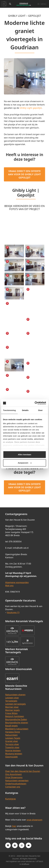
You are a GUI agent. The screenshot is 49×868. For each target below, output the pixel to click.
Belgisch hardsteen (15, 716)
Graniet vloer (12, 741)
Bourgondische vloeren (17, 723)
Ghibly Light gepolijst (31, 108)
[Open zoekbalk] (10, 4)
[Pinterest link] (15, 845)
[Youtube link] (28, 845)
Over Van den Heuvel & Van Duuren (23, 771)
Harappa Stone (13, 732)
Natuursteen (11, 735)
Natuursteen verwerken (17, 781)
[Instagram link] (22, 845)
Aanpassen (25, 463)
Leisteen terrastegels (15, 704)
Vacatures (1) (13, 612)
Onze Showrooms (14, 777)
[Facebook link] (8, 845)
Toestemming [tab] (9, 410)
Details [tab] (25, 410)
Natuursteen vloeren (15, 695)
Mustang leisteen (14, 754)
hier (14, 826)
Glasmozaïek (11, 757)
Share (7, 247)
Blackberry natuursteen (17, 729)
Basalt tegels (11, 726)
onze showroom (34, 820)
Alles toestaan (25, 455)
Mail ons (9, 586)
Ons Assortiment (13, 774)
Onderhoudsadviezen (16, 784)
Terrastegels (11, 701)
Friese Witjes (11, 713)
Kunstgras (11, 799)
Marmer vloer (12, 707)
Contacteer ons (13, 787)
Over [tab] (40, 410)
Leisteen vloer (12, 698)
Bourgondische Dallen (16, 719)
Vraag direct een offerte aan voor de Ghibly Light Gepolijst (24, 174)
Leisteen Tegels (13, 738)
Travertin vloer (12, 747)
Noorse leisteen (13, 751)
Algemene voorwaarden (17, 582)
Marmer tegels (12, 710)
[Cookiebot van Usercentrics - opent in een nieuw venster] (35, 403)
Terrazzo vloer (12, 744)
